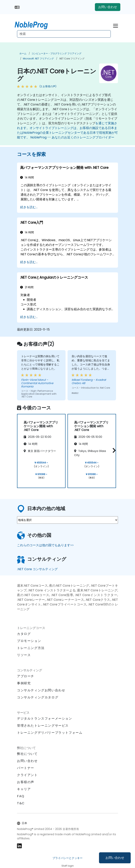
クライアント (27, 775)
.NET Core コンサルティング (37, 569)
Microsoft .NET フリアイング (38, 59)
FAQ (21, 796)
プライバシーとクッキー (67, 858)
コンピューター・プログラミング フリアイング (56, 53)
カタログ (24, 634)
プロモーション (29, 641)
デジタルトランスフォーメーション (45, 718)
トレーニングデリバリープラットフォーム (50, 733)
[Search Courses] (64, 34)
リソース (24, 655)
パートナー (26, 768)
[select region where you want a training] (67, 520)
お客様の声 (26, 782)
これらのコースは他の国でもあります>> (45, 545)
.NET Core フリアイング (72, 59)
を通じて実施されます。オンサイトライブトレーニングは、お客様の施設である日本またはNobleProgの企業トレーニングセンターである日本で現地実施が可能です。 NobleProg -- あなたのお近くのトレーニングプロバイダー (67, 130)
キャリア (24, 789)
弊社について (27, 754)
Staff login (68, 866)
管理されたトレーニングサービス (43, 726)
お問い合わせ (115, 858)
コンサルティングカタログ (38, 697)
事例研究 (24, 683)
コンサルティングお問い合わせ (41, 690)
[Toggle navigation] (116, 25)
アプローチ (26, 676)
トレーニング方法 (31, 648)
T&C (21, 803)
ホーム (23, 53)
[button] (113, 450)
